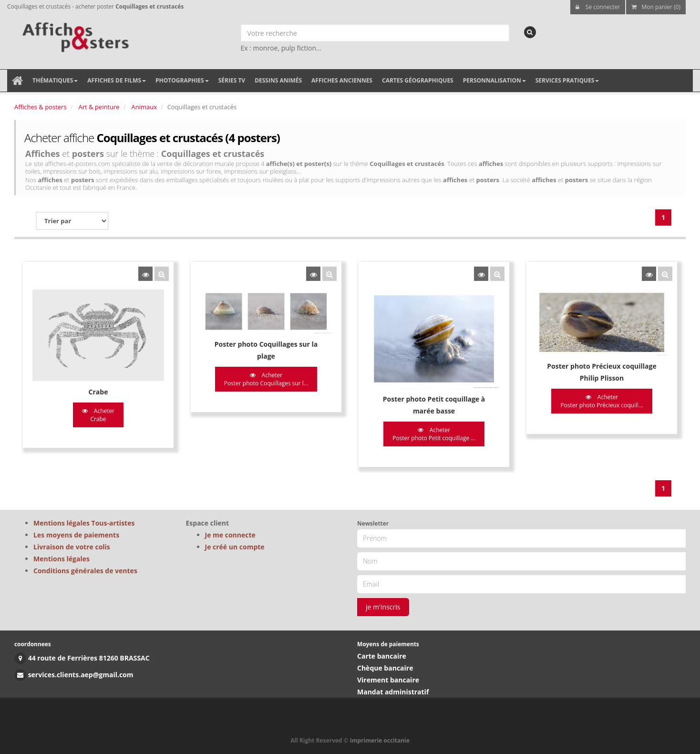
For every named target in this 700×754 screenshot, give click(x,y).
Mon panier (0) (656, 7)
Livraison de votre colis (72, 547)
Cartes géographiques (418, 80)
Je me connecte (230, 535)
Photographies (182, 80)
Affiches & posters (41, 107)
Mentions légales (62, 559)
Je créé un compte (235, 547)
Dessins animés (278, 80)
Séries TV (232, 80)
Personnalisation (494, 80)
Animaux (144, 107)
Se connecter (598, 7)
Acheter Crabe (98, 415)
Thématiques (55, 80)
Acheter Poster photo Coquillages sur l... (266, 379)
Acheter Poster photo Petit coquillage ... (434, 434)
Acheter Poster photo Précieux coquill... (602, 401)
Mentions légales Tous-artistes (84, 523)
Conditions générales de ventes (85, 571)
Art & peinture (99, 107)
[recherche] (530, 32)
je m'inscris (383, 607)
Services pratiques (567, 80)
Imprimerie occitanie (380, 740)
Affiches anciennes (342, 80)
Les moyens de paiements (76, 535)
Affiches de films (117, 80)
